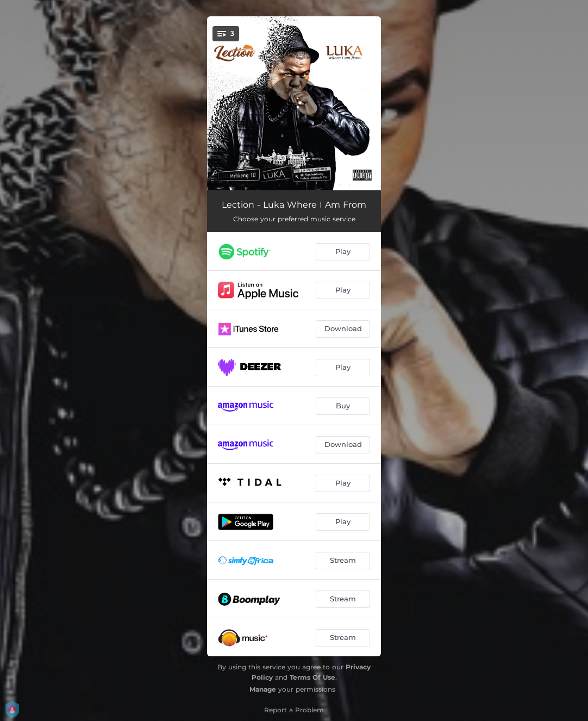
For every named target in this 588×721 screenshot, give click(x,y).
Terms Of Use (312, 677)
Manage (263, 689)
